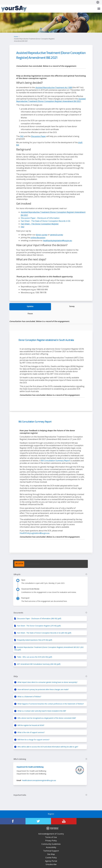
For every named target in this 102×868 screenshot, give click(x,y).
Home (16, 37)
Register (51, 814)
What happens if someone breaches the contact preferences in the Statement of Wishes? (51, 704)
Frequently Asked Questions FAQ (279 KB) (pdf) (35, 640)
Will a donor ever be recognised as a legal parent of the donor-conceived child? (47, 718)
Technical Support (51, 851)
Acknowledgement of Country (51, 834)
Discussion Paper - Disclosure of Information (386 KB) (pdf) (39, 618)
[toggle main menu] (99, 9)
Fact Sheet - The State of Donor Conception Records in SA (46, 221)
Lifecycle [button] (50, 574)
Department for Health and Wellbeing (30, 767)
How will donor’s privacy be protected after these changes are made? (43, 689)
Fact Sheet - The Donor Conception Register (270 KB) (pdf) (39, 626)
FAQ (22, 136)
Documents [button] (50, 613)
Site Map (51, 854)
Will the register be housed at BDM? (31, 725)
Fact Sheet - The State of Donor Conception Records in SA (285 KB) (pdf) (44, 633)
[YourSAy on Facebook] (13, 821)
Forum (30, 314)
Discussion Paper (38, 136)
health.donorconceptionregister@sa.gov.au (39, 780)
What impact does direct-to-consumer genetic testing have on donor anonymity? (47, 682)
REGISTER (19, 564)
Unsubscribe (51, 864)
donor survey (42, 235)
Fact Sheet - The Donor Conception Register (40, 224)
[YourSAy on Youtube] (64, 821)
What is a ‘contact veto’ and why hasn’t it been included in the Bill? (42, 711)
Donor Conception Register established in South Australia (46, 340)
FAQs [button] (50, 677)
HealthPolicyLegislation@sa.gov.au (35, 533)
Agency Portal (51, 861)
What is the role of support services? (31, 732)
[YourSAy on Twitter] (38, 821)
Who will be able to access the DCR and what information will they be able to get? (48, 747)
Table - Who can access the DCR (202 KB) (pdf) (35, 657)
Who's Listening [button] (50, 759)
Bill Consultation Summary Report (35, 422)
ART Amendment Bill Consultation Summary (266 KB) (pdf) (39, 664)
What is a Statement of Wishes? (29, 697)
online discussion (38, 238)
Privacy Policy (51, 841)
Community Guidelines (51, 844)
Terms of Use (51, 837)
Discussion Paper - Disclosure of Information (40, 218)
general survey (57, 235)
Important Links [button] (50, 795)
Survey (72, 307)
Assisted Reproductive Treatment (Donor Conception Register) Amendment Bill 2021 (51, 100)
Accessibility (51, 847)
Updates (30, 307)
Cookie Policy (51, 858)
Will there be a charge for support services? (33, 740)
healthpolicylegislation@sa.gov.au (57, 241)
